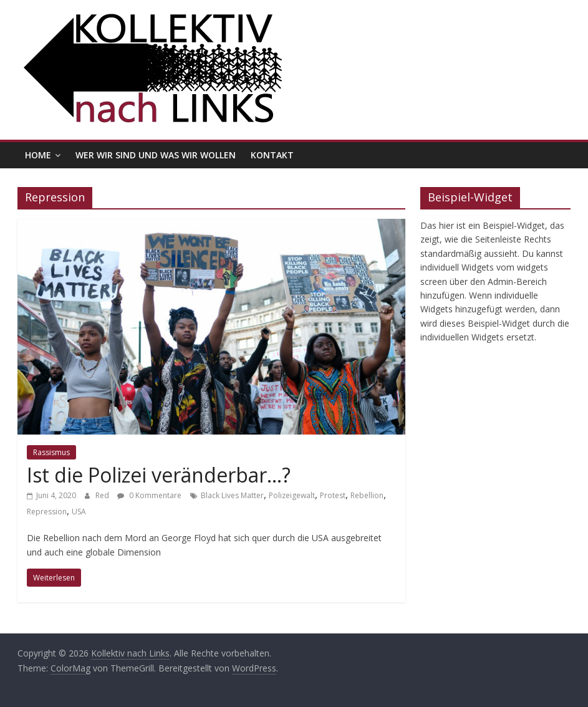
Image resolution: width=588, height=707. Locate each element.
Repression (47, 512)
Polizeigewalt (292, 495)
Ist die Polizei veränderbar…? (159, 475)
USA (79, 512)
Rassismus (51, 452)
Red (103, 495)
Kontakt (272, 155)
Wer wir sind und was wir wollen (156, 155)
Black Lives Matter (232, 495)
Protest (333, 495)
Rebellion (367, 495)
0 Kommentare (149, 495)
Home (38, 155)
